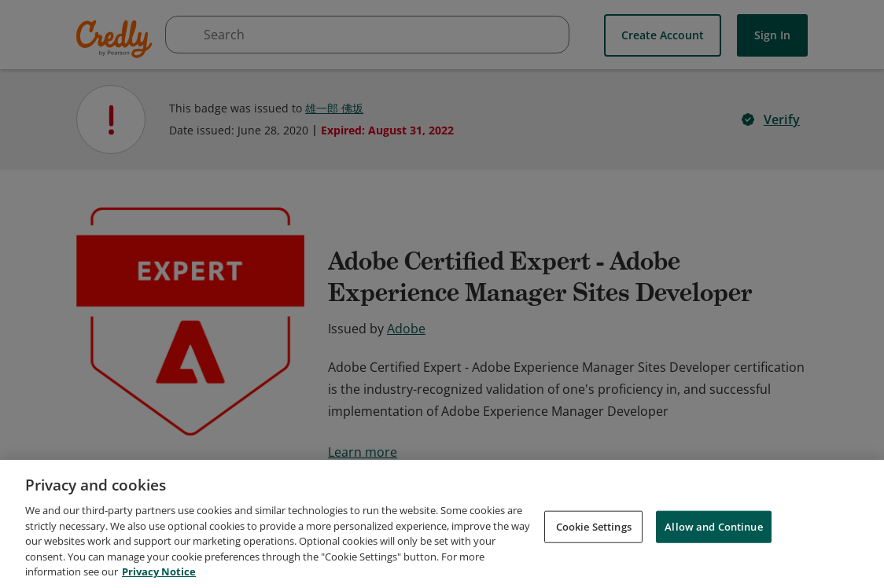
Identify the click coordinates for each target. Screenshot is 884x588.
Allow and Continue (713, 538)
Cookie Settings (594, 538)
